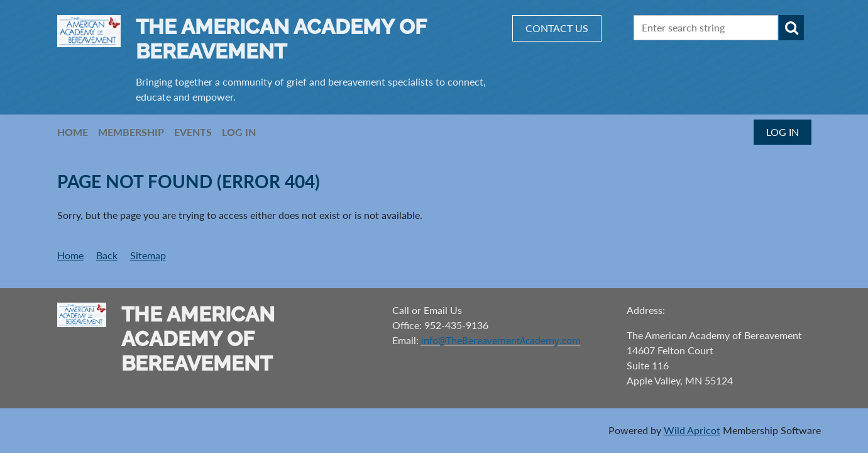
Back (107, 255)
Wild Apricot (692, 430)
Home (70, 255)
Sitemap (148, 255)
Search (791, 28)
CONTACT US (557, 28)
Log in (783, 132)
